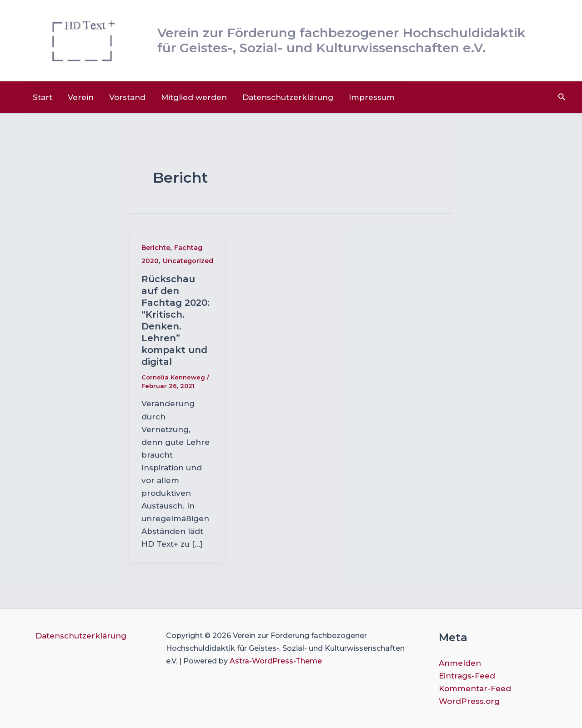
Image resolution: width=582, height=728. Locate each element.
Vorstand (127, 97)
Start (43, 97)
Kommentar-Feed (475, 688)
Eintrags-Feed (467, 676)
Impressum (372, 97)
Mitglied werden (194, 97)
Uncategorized (188, 261)
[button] (562, 97)
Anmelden (460, 663)
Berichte (156, 248)
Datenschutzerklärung (288, 97)
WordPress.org (469, 701)
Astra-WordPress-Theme (276, 661)
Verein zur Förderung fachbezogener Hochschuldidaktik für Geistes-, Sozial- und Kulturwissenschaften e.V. (341, 40)
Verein (81, 97)
